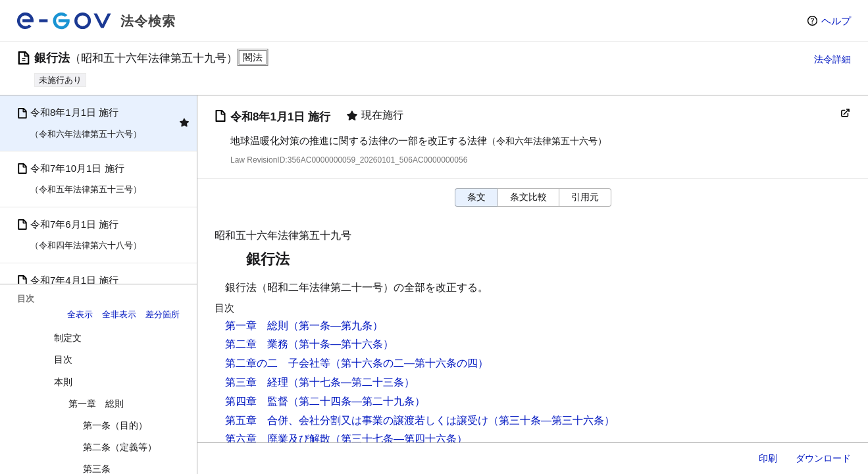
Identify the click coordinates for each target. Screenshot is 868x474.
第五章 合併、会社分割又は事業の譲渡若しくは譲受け (357, 420)
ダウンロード (823, 458)
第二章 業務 (257, 344)
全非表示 (119, 314)
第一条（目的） (115, 425)
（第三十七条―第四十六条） (399, 439)
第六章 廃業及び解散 (278, 439)
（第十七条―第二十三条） (351, 382)
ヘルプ (836, 21)
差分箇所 (163, 314)
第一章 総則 (96, 404)
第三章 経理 (257, 382)
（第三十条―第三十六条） (551, 420)
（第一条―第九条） (336, 326)
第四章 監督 (257, 401)
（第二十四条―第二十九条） (357, 401)
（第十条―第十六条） (341, 344)
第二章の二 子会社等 (278, 363)
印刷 (768, 458)
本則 (63, 382)
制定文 (68, 338)
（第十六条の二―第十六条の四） (409, 363)
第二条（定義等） (120, 447)
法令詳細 (832, 59)
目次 (63, 359)
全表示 (80, 314)
